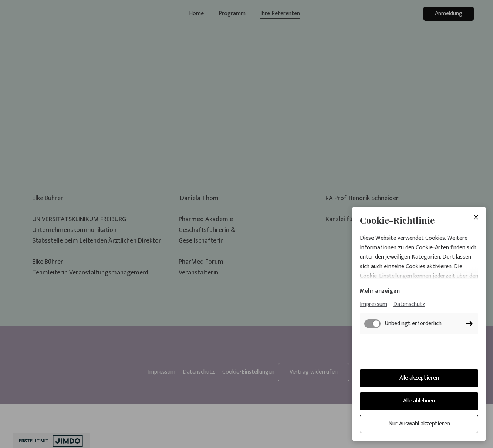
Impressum (374, 304)
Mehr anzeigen (380, 291)
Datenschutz (409, 304)
